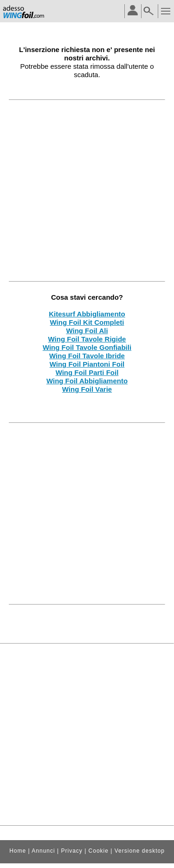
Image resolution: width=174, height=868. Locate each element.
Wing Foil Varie (87, 389)
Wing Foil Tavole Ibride (87, 356)
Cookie (99, 851)
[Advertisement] (87, 190)
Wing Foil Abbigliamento (87, 381)
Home (18, 851)
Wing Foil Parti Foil (87, 372)
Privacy (71, 851)
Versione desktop (140, 851)
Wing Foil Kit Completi (87, 322)
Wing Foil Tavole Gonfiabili (87, 347)
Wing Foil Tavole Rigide (87, 339)
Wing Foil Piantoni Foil (87, 364)
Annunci (43, 851)
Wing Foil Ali (87, 331)
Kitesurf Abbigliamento (87, 314)
